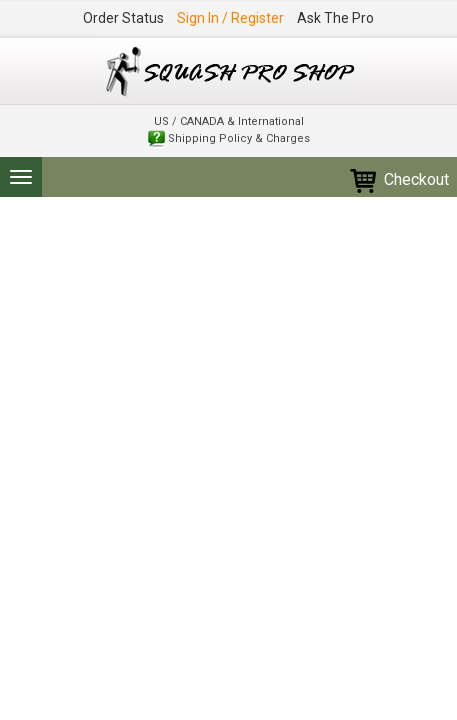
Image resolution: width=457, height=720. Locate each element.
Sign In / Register (230, 18)
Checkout (398, 179)
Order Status (123, 18)
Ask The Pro (335, 18)
